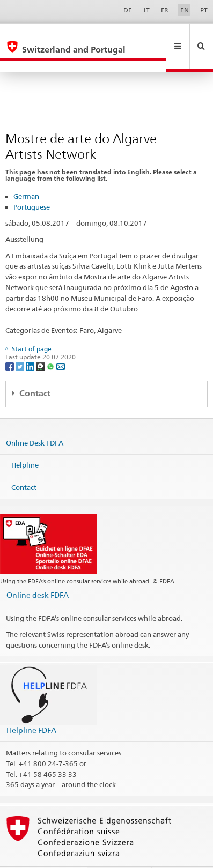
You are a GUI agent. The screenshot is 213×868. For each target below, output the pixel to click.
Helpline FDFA (31, 707)
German (26, 173)
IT (147, 10)
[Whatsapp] (51, 343)
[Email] (61, 343)
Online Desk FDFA (35, 420)
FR (165, 10)
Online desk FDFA (38, 572)
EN (185, 10)
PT (204, 10)
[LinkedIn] (31, 343)
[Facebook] (10, 343)
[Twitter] (21, 343)
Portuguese (32, 184)
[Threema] (41, 343)
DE (128, 10)
